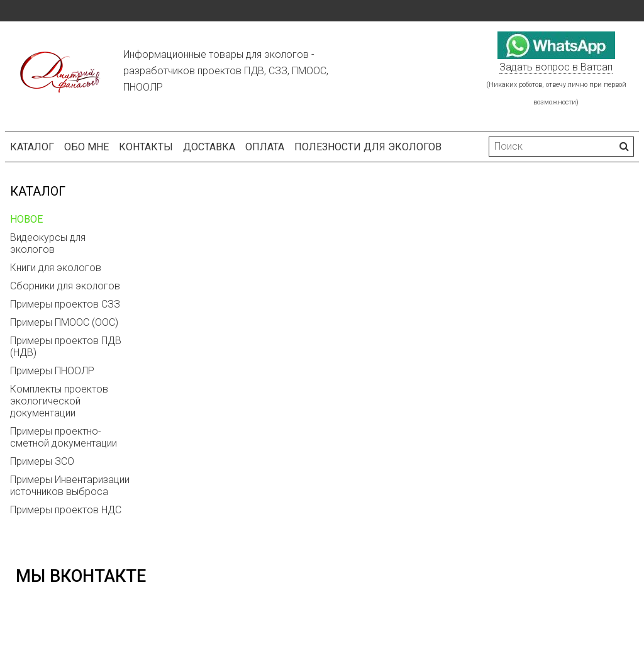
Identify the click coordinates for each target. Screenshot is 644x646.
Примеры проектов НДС (66, 510)
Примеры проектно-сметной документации (64, 437)
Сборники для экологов (65, 286)
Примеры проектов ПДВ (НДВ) (66, 347)
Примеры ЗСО (42, 461)
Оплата (265, 147)
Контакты (146, 147)
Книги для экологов (56, 268)
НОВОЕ (26, 219)
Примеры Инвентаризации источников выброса (70, 486)
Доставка (209, 147)
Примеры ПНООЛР (52, 371)
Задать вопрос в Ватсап (556, 67)
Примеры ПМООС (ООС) (64, 322)
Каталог (32, 147)
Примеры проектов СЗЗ (65, 304)
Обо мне (86, 147)
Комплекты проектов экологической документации (59, 401)
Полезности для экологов (368, 147)
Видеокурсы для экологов (48, 243)
